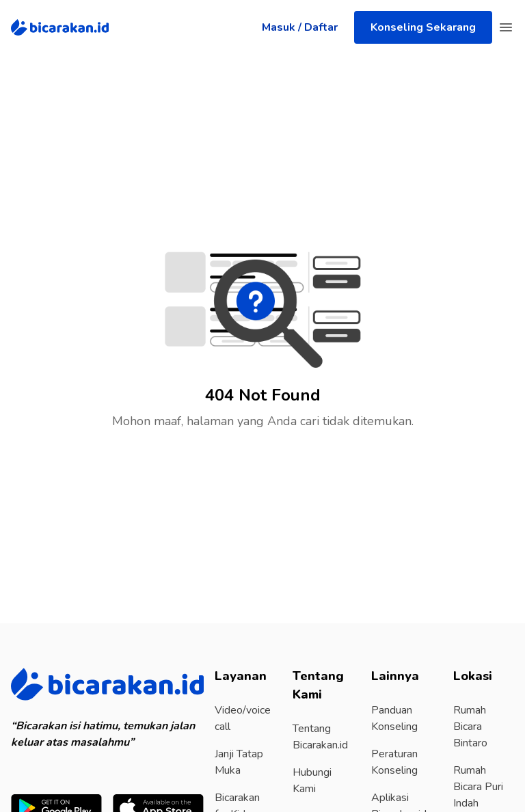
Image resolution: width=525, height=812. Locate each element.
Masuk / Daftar (300, 27)
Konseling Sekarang (423, 27)
